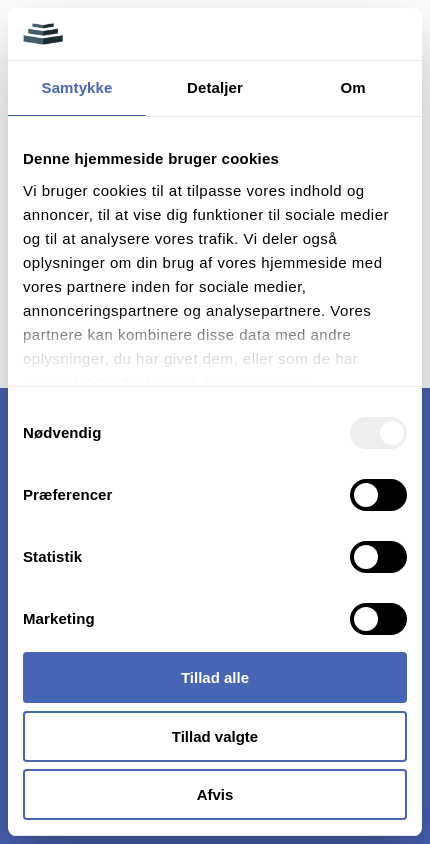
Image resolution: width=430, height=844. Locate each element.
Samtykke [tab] (77, 87)
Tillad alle (215, 677)
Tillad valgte (215, 736)
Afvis (215, 794)
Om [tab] (352, 87)
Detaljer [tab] (215, 87)
